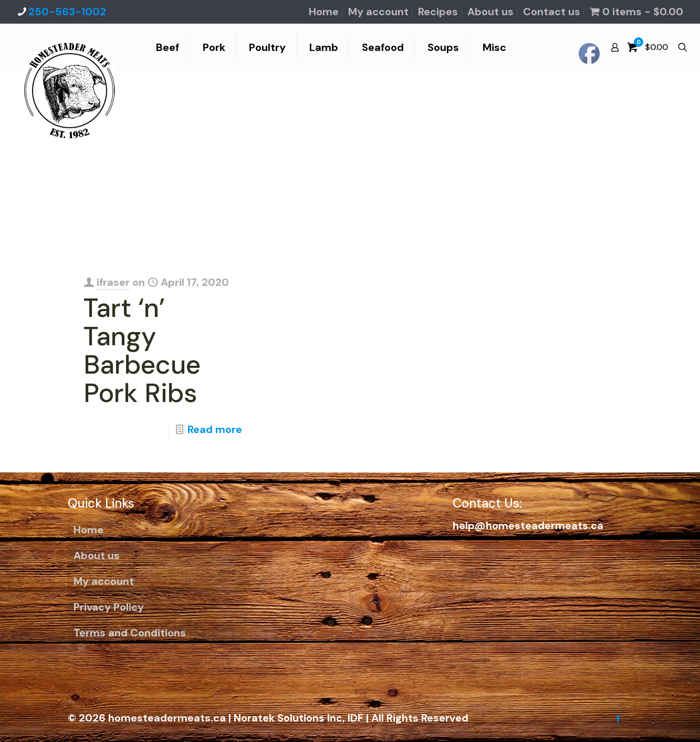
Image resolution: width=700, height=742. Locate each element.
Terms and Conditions (130, 633)
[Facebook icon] (618, 719)
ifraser (113, 282)
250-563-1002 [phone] (67, 12)
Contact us (552, 12)
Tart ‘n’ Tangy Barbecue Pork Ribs (142, 351)
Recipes (438, 12)
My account (378, 12)
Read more (215, 429)
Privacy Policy (109, 607)
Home (324, 12)
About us (490, 12)
